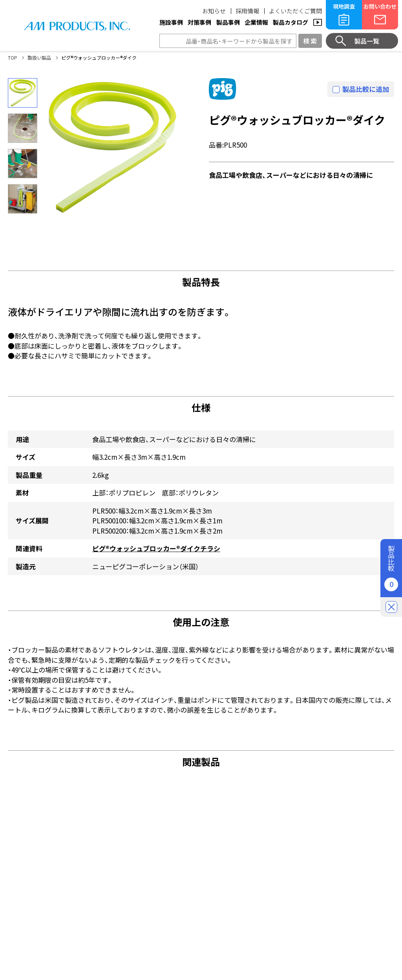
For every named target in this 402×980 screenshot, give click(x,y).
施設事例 (171, 22)
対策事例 (199, 22)
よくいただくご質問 (295, 11)
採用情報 (247, 11)
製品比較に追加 (366, 89)
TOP (13, 58)
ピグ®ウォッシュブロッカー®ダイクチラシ (156, 548)
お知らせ (214, 11)
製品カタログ (291, 22)
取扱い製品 (39, 58)
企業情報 (256, 22)
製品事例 (228, 22)
